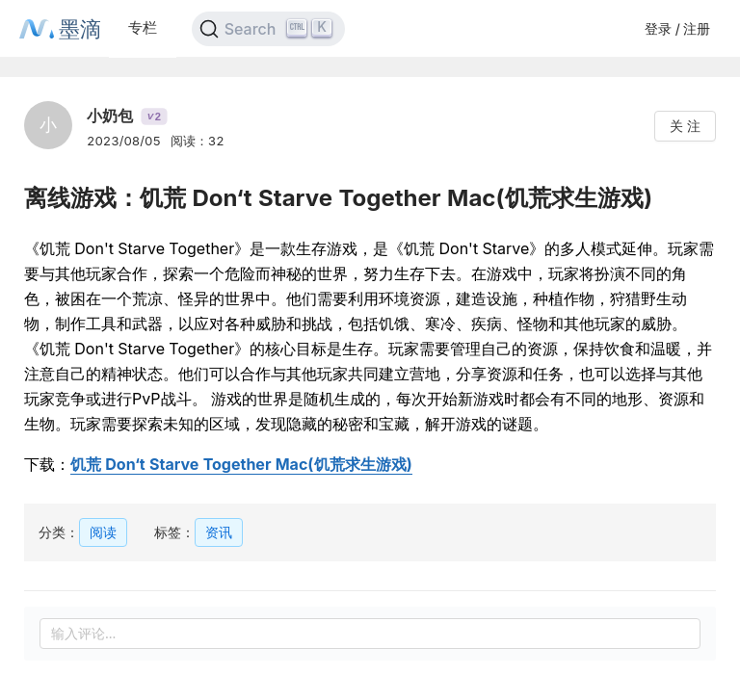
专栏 (143, 27)
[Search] (268, 29)
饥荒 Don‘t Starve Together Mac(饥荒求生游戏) (241, 464)
